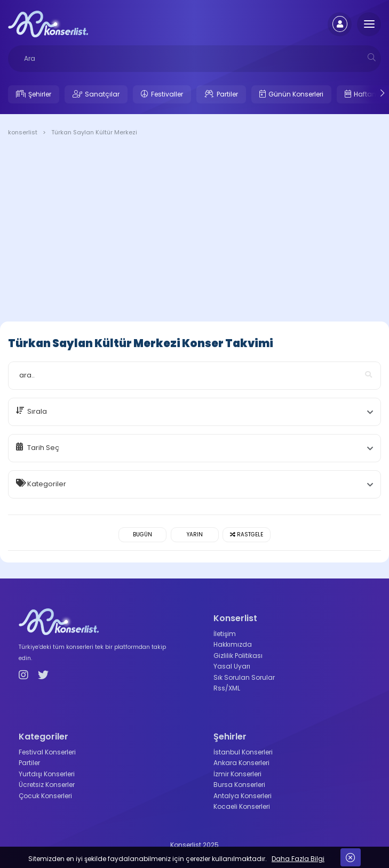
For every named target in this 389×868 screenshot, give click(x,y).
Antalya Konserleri (243, 796)
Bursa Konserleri (239, 785)
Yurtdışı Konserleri (47, 774)
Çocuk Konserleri (45, 796)
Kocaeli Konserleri (242, 806)
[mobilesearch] (372, 57)
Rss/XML (227, 688)
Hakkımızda (233, 644)
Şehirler (40, 94)
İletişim (225, 634)
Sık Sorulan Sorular (244, 677)
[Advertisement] (195, 231)
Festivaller (167, 94)
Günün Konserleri (296, 94)
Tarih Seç (43, 448)
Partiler (227, 94)
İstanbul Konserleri (243, 752)
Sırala (37, 411)
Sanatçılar (102, 94)
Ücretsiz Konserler (47, 785)
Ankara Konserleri (241, 763)
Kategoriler (47, 484)
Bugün (142, 535)
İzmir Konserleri (237, 774)
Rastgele (247, 535)
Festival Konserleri (47, 752)
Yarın (195, 535)
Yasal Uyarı (232, 666)
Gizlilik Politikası (238, 656)
